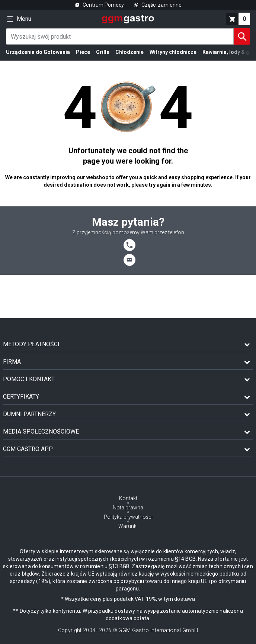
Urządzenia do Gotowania (38, 52)
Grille (103, 52)
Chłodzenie (129, 52)
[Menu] (19, 19)
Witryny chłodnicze (173, 52)
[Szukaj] (242, 36)
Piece (83, 52)
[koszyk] (238, 19)
